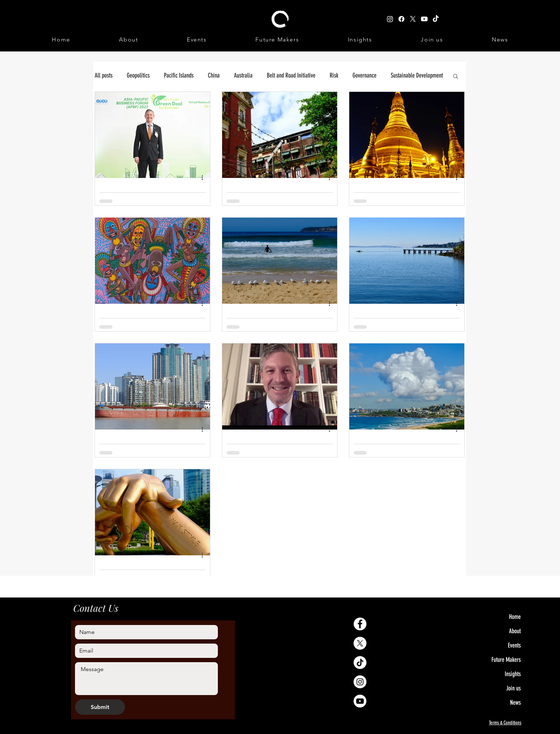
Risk (334, 75)
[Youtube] (360, 701)
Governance (364, 75)
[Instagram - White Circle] (360, 682)
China (214, 75)
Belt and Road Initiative (291, 75)
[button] (456, 77)
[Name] (144, 632)
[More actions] (205, 178)
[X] (360, 643)
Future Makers (506, 660)
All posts (104, 75)
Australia (243, 75)
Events (514, 645)
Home (515, 617)
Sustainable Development (417, 75)
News (515, 703)
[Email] (144, 651)
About (515, 631)
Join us (513, 688)
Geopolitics (138, 75)
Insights (513, 674)
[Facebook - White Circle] (360, 624)
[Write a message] (146, 679)
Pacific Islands (179, 75)
